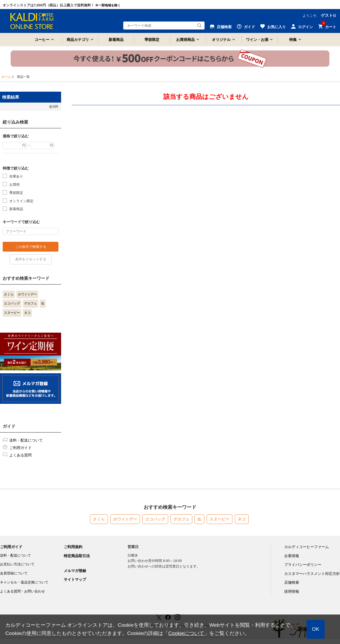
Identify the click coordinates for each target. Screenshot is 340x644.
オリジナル (221, 40)
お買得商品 (185, 40)
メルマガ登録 (75, 571)
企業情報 (292, 556)
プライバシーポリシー (303, 565)
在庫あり (16, 176)
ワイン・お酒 (257, 40)
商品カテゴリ (78, 40)
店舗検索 (292, 582)
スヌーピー (12, 313)
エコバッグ (12, 303)
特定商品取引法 (77, 556)
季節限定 (152, 40)
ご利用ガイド (20, 448)
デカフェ (31, 303)
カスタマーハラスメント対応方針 (312, 574)
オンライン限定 (21, 201)
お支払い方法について (17, 564)
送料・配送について (26, 440)
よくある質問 (20, 455)
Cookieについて (186, 633)
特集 (293, 40)
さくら (9, 294)
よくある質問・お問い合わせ (22, 591)
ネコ (27, 313)
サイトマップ (75, 579)
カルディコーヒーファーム (307, 547)
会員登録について (14, 573)
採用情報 (292, 591)
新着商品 (116, 40)
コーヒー (42, 40)
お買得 (14, 184)
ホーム (6, 77)
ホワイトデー (27, 294)
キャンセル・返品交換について (24, 582)
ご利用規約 (73, 547)
